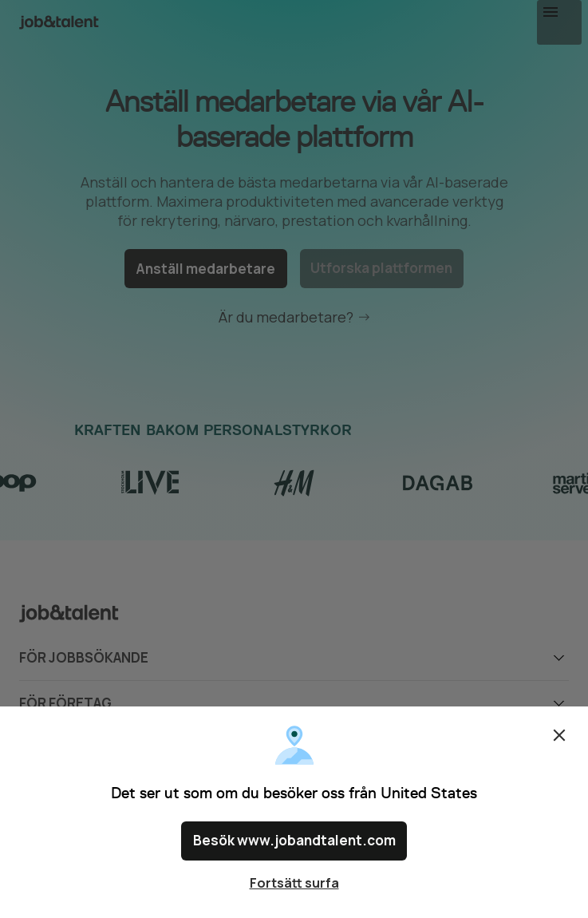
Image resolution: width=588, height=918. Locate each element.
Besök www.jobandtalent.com (294, 845)
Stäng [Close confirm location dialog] (559, 742)
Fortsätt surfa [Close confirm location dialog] (294, 883)
